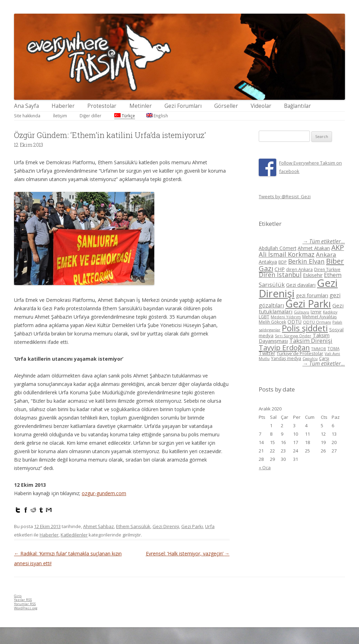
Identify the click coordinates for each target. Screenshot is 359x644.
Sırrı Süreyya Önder (293, 336)
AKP (338, 247)
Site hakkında (27, 116)
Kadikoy (330, 312)
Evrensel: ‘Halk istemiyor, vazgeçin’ (188, 553)
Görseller (226, 106)
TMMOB (319, 349)
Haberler (63, 106)
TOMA (333, 348)
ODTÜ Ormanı (317, 322)
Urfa (210, 526)
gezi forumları (312, 295)
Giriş (18, 596)
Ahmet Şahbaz (99, 526)
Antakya (268, 262)
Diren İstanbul (280, 275)
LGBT (264, 317)
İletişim (60, 116)
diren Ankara (299, 269)
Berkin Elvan (306, 261)
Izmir (316, 312)
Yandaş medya (286, 358)
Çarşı (324, 358)
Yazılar (23, 600)
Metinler (141, 106)
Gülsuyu (302, 312)
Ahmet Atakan (314, 248)
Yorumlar (25, 604)
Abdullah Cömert (277, 248)
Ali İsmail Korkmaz (287, 254)
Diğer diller (90, 116)
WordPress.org (26, 608)
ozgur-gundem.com (104, 493)
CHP (280, 269)
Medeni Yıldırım (286, 317)
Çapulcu (310, 358)
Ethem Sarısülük (133, 526)
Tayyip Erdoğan (284, 347)
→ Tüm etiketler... (324, 241)
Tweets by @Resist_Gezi (285, 196)
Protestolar (102, 106)
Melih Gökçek (272, 322)
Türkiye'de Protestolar (300, 353)
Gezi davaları (301, 285)
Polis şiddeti (305, 328)
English (157, 116)
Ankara (326, 254)
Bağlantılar (297, 106)
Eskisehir (313, 275)
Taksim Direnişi (311, 341)
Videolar (261, 106)
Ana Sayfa (26, 106)
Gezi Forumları (183, 106)
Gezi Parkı (192, 526)
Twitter (267, 353)
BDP (283, 262)
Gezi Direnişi (166, 526)
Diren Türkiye (327, 269)
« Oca (265, 468)
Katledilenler (74, 535)
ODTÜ (294, 322)
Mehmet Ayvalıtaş (320, 317)
